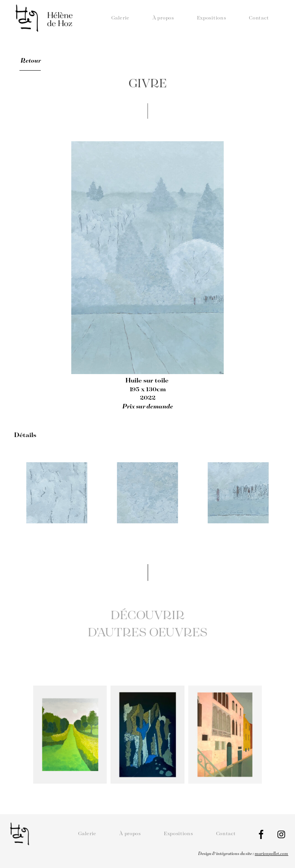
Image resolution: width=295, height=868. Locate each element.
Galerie (120, 18)
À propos (163, 18)
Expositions (212, 18)
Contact (259, 18)
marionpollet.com (271, 854)
